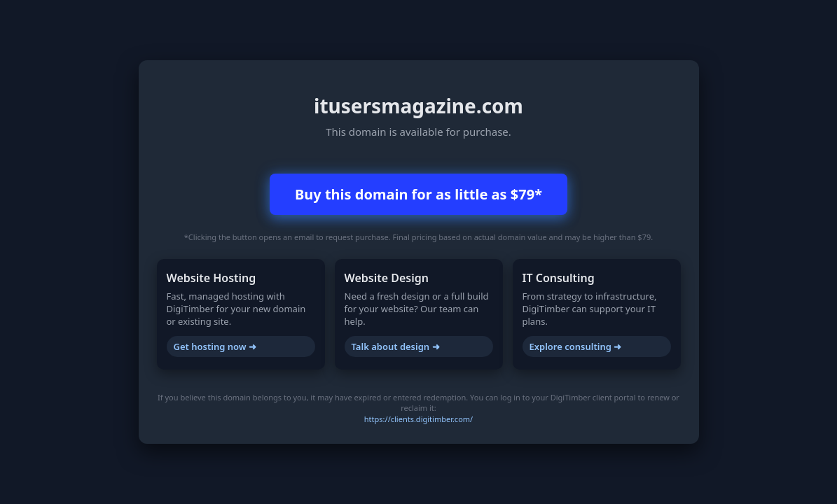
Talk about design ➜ (396, 346)
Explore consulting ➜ (576, 346)
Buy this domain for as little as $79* (418, 194)
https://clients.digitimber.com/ (418, 419)
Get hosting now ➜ (215, 346)
